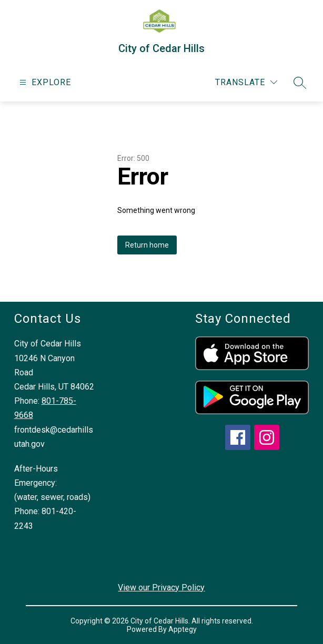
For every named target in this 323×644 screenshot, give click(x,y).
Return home (147, 245)
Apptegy (183, 629)
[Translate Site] (246, 82)
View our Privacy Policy (161, 587)
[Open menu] (44, 82)
